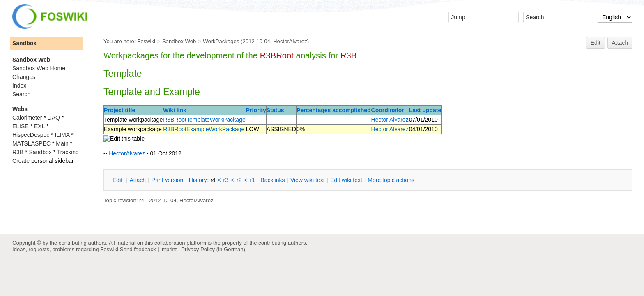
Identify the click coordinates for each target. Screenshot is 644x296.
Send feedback (138, 249)
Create (21, 161)
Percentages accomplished (334, 110)
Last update (425, 110)
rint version (168, 180)
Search (21, 94)
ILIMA (62, 135)
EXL (39, 126)
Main (62, 143)
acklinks (273, 180)
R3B (348, 55)
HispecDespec (31, 135)
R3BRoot (277, 55)
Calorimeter (27, 118)
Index (19, 86)
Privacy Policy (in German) (213, 249)
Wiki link (175, 110)
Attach (620, 43)
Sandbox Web (179, 41)
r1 (252, 180)
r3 (226, 180)
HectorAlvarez (290, 41)
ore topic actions (391, 180)
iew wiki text (308, 180)
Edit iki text (346, 180)
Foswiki (146, 41)
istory (198, 180)
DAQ (54, 118)
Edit (596, 43)
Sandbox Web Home (39, 68)
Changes (24, 77)
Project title (120, 110)
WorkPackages (221, 41)
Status (275, 110)
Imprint (168, 249)
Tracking (68, 152)
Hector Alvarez (390, 120)
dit (118, 180)
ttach (138, 180)
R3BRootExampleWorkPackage (204, 129)
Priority (256, 110)
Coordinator (388, 110)
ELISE (21, 126)
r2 (239, 180)
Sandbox (24, 43)
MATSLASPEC (31, 143)
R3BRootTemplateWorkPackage (204, 120)
